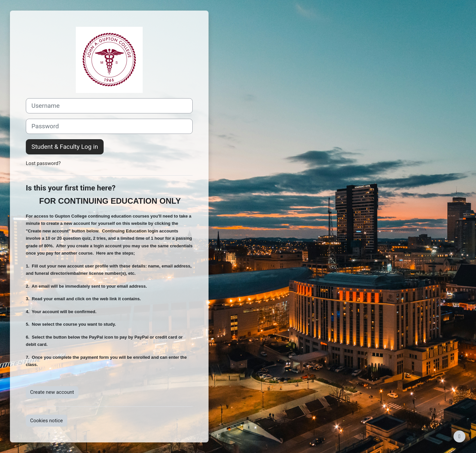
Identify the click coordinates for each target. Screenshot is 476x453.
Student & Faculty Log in (65, 147)
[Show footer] (459, 436)
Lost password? (43, 163)
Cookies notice (47, 421)
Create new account (52, 392)
